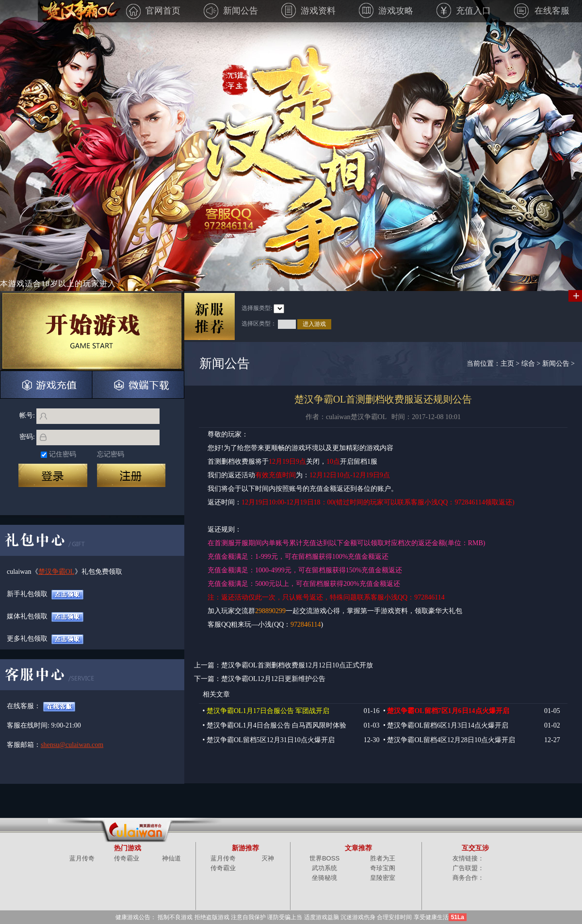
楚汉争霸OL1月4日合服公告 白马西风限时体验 (276, 725)
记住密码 (63, 454)
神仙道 (171, 858)
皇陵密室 (383, 878)
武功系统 (324, 868)
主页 (507, 364)
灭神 (268, 858)
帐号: (27, 415)
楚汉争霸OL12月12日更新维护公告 (273, 679)
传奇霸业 (127, 858)
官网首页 (153, 11)
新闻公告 (231, 11)
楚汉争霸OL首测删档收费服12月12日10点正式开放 (297, 665)
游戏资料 (308, 11)
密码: (27, 437)
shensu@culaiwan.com (59, 745)
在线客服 (542, 11)
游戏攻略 (386, 11)
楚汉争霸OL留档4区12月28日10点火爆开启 (451, 740)
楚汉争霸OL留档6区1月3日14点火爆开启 (448, 725)
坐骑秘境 (324, 878)
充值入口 (464, 11)
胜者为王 (383, 858)
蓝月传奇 (82, 858)
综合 (528, 364)
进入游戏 (314, 324)
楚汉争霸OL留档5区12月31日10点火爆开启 (271, 740)
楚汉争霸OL (57, 572)
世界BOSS (324, 858)
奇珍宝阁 (383, 868)
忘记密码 (111, 454)
